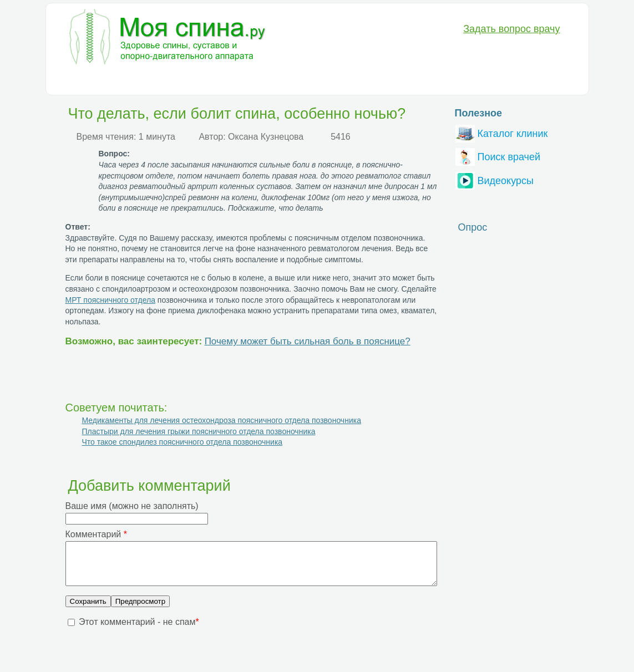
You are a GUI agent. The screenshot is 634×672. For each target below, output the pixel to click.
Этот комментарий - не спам (139, 630)
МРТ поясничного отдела (110, 300)
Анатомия (315, 81)
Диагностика (138, 81)
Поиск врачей (498, 156)
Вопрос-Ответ (420, 81)
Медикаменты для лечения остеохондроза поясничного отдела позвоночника (222, 420)
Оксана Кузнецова (266, 137)
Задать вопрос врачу (511, 29)
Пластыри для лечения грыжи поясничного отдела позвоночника (199, 431)
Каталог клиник (502, 132)
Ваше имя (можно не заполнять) (132, 506)
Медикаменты (254, 81)
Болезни (81, 81)
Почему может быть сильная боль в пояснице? (308, 341)
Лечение (195, 81)
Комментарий (96, 534)
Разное (363, 81)
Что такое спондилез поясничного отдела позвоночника (182, 442)
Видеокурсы (494, 179)
